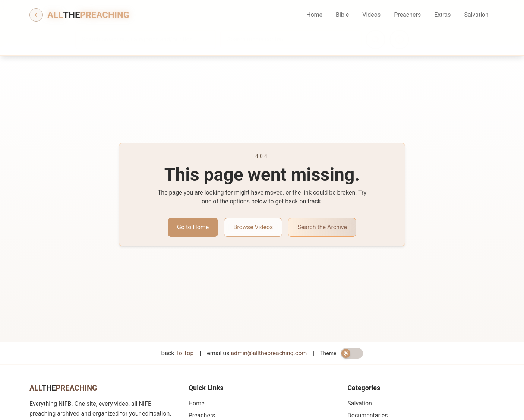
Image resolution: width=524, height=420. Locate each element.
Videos (371, 15)
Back (177, 353)
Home (314, 15)
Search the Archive (322, 227)
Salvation (476, 15)
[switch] (352, 353)
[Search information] (419, 40)
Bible (342, 15)
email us (257, 353)
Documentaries (367, 415)
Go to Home (193, 227)
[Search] (395, 40)
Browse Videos (253, 227)
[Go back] (36, 15)
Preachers (407, 15)
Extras (442, 15)
